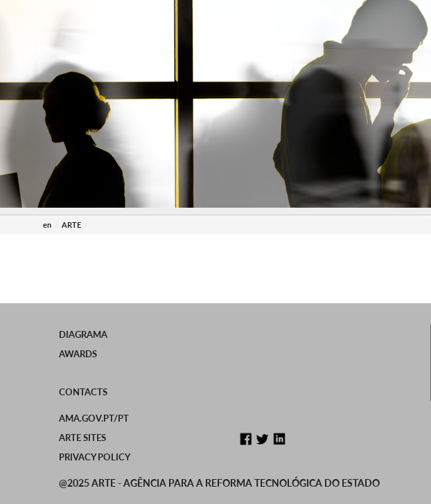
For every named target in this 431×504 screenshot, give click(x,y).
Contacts (83, 392)
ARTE (71, 225)
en (47, 225)
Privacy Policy (95, 457)
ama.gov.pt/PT (94, 418)
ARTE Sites (82, 438)
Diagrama (83, 334)
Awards (78, 354)
